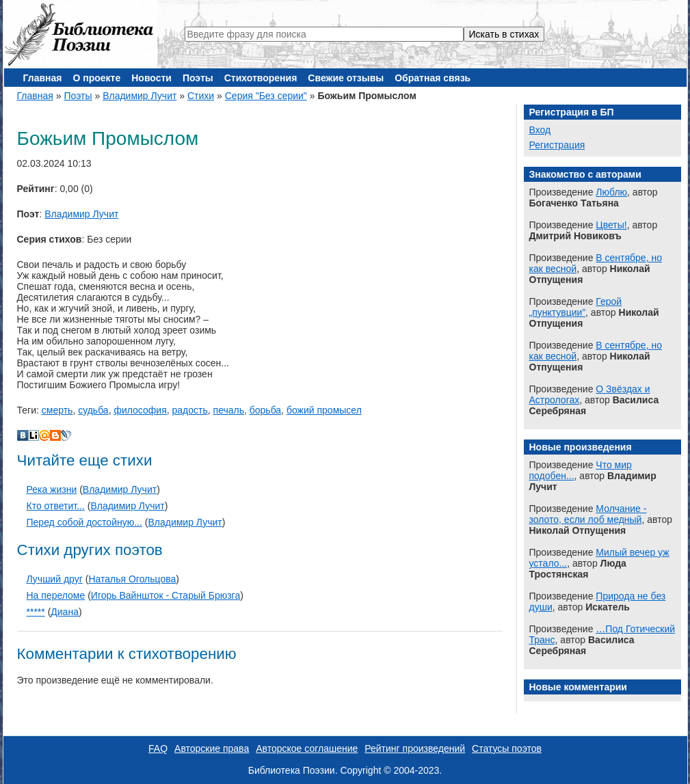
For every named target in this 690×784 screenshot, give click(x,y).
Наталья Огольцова (132, 579)
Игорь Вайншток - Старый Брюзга (165, 595)
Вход (540, 130)
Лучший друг (55, 579)
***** (36, 612)
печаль (229, 410)
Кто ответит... (56, 506)
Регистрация (557, 145)
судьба (93, 410)
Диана (65, 612)
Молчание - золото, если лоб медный (588, 514)
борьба (265, 410)
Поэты (198, 78)
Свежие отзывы (346, 78)
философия (140, 410)
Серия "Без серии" (266, 96)
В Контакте (23, 435)
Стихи (201, 96)
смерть (57, 410)
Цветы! (611, 225)
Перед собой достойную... (84, 522)
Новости (151, 78)
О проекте (96, 78)
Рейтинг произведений (415, 748)
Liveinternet (34, 435)
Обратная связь (433, 78)
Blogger (55, 435)
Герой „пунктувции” (576, 307)
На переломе (56, 595)
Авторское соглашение (307, 748)
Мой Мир (44, 435)
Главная (43, 78)
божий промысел (324, 410)
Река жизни (52, 489)
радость (190, 410)
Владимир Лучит (140, 96)
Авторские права (212, 748)
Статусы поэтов (507, 748)
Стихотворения (261, 78)
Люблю (611, 192)
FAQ (158, 748)
